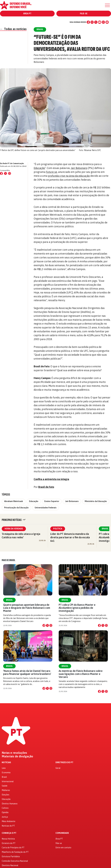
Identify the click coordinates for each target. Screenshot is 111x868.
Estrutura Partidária (11, 856)
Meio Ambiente (9, 821)
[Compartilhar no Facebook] (1, 173)
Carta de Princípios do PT (13, 848)
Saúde (5, 786)
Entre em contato (63, 848)
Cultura (5, 808)
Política (58, 529)
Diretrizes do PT (64, 762)
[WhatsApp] (103, 22)
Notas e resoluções (14, 753)
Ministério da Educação (96, 501)
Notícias (6, 762)
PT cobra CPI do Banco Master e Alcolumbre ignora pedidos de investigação (77, 608)
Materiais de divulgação (17, 756)
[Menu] (107, 5)
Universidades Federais (46, 508)
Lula (4, 768)
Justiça (5, 817)
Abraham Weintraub (14, 501)
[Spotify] (107, 22)
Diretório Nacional (10, 865)
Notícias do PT (8, 826)
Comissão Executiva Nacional (15, 861)
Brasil (9, 600)
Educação (39, 168)
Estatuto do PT (9, 843)
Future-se (52, 172)
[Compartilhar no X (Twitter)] (5, 173)
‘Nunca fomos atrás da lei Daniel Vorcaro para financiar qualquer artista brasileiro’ (27, 672)
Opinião (5, 812)
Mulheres (6, 790)
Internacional (8, 781)
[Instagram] (92, 22)
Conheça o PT (9, 833)
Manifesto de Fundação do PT (15, 852)
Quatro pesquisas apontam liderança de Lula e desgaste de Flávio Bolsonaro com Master (27, 608)
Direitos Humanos (10, 804)
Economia (6, 772)
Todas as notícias (13, 29)
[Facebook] (88, 22)
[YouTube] (100, 22)
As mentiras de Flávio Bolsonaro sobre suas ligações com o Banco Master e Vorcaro (81, 674)
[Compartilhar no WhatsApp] (10, 173)
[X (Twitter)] (96, 22)
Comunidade (62, 833)
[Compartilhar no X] (47, 625)
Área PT (27, 14)
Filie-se (84, 14)
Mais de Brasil (9, 560)
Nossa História (8, 839)
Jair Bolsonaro (79, 168)
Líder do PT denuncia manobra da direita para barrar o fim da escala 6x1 (70, 537)
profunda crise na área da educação (69, 176)
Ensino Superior (52, 501)
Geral (58, 768)
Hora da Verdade (14, 529)
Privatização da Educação (16, 508)
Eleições (5, 795)
